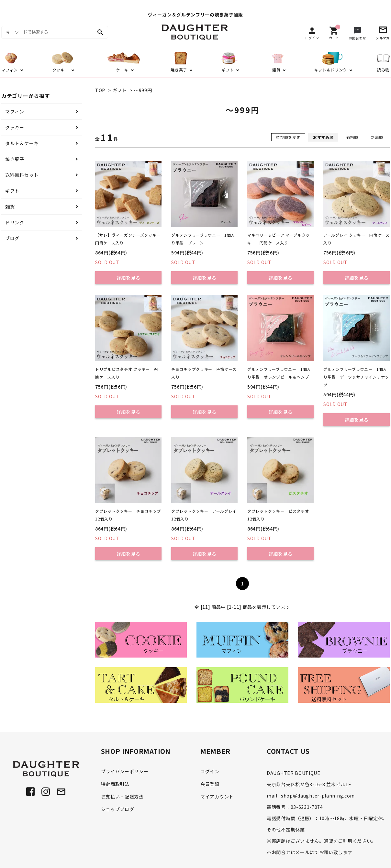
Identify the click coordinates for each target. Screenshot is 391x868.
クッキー (15, 127)
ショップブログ (118, 809)
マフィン (15, 112)
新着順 (377, 137)
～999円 (143, 90)
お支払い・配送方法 (122, 797)
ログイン (210, 771)
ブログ (12, 238)
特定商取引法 (115, 784)
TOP (100, 90)
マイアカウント (217, 797)
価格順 (352, 137)
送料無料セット (22, 175)
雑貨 (10, 207)
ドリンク (15, 222)
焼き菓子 (15, 159)
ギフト (120, 90)
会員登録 (210, 784)
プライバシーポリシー (125, 771)
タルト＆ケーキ (22, 143)
